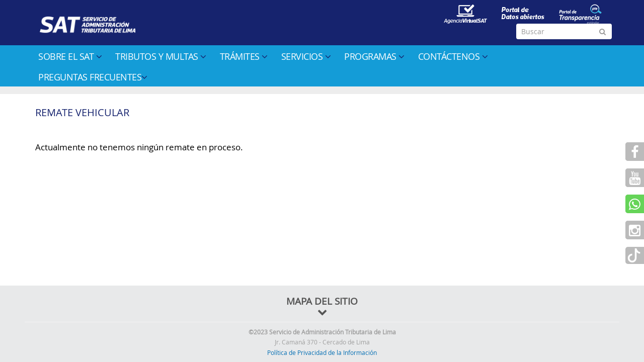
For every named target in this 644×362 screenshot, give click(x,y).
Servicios (306, 56)
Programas (374, 56)
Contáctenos (453, 56)
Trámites (244, 56)
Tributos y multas (161, 56)
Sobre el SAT (70, 56)
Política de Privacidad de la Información (322, 352)
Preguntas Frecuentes (93, 77)
